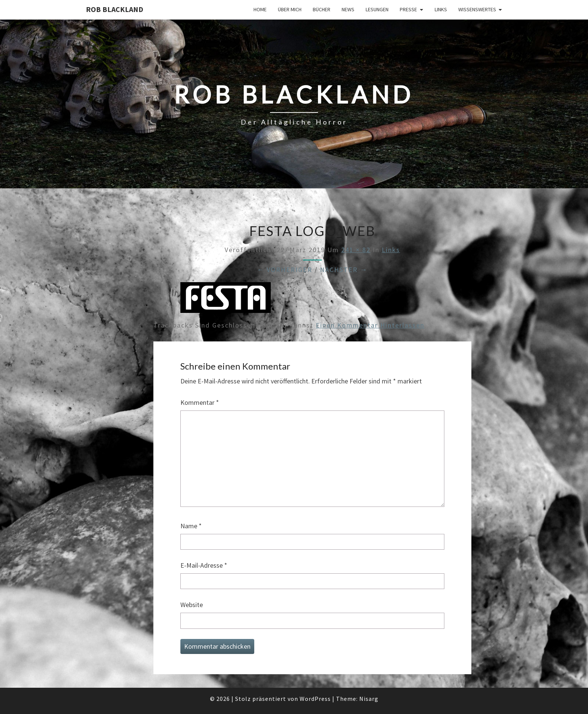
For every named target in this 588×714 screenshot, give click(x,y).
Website (192, 605)
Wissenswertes (477, 9)
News (348, 9)
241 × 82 (356, 250)
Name (191, 526)
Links (441, 9)
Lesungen (377, 9)
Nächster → (344, 270)
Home (260, 9)
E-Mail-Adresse (204, 565)
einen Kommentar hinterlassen (370, 325)
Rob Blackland (115, 9)
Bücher (322, 9)
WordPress (315, 699)
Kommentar (200, 402)
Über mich (290, 9)
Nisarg (369, 699)
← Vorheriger (285, 270)
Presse (408, 9)
